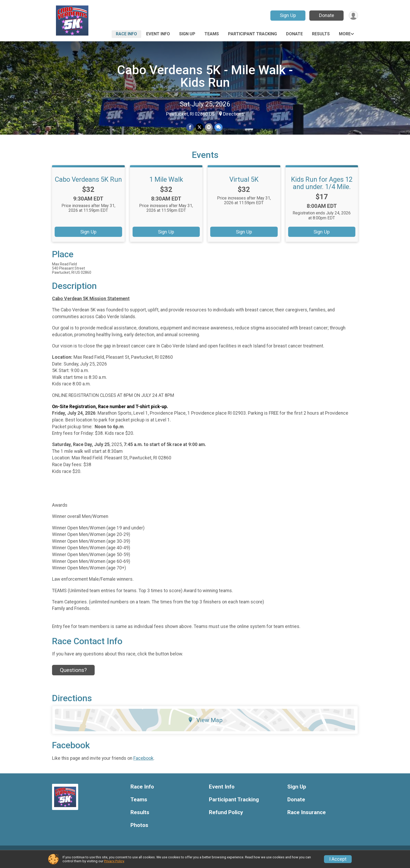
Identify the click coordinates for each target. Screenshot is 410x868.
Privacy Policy (114, 861)
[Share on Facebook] (190, 127)
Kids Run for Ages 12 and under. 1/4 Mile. (322, 189)
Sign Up (287, 15)
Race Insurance (307, 818)
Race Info (126, 34)
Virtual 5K (244, 185)
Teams (212, 34)
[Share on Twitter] (199, 127)
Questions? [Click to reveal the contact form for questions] (73, 676)
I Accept (338, 859)
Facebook (143, 764)
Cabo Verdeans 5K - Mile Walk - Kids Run (205, 76)
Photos (139, 831)
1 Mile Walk (166, 185)
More (345, 34)
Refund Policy (226, 818)
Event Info (158, 34)
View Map (205, 726)
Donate (326, 15)
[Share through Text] (218, 127)
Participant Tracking (252, 34)
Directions (234, 114)
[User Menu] (353, 16)
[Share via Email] (209, 127)
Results (321, 34)
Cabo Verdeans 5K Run (88, 185)
